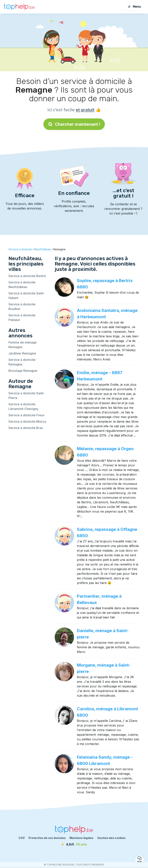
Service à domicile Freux (26, 415)
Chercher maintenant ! (74, 124)
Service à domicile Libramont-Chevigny (23, 406)
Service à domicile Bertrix (27, 276)
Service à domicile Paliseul (22, 318)
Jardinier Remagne (22, 353)
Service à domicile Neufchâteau (22, 285)
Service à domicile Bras (26, 428)
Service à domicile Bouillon (22, 307)
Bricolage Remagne (23, 371)
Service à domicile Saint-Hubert (27, 296)
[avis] (74, 844)
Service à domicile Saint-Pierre (27, 395)
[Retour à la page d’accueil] (19, 7)
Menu (134, 7)
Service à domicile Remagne (22, 362)
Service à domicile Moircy (27, 421)
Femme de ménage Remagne (23, 345)
